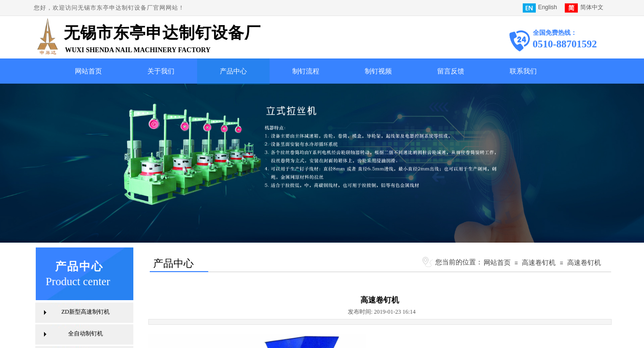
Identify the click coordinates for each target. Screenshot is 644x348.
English (540, 8)
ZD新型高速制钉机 (86, 312)
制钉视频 (378, 71)
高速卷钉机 (539, 262)
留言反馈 (451, 71)
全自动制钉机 (86, 333)
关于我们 (161, 71)
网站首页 (88, 71)
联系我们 (523, 71)
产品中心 (233, 71)
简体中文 (584, 8)
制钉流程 (306, 71)
